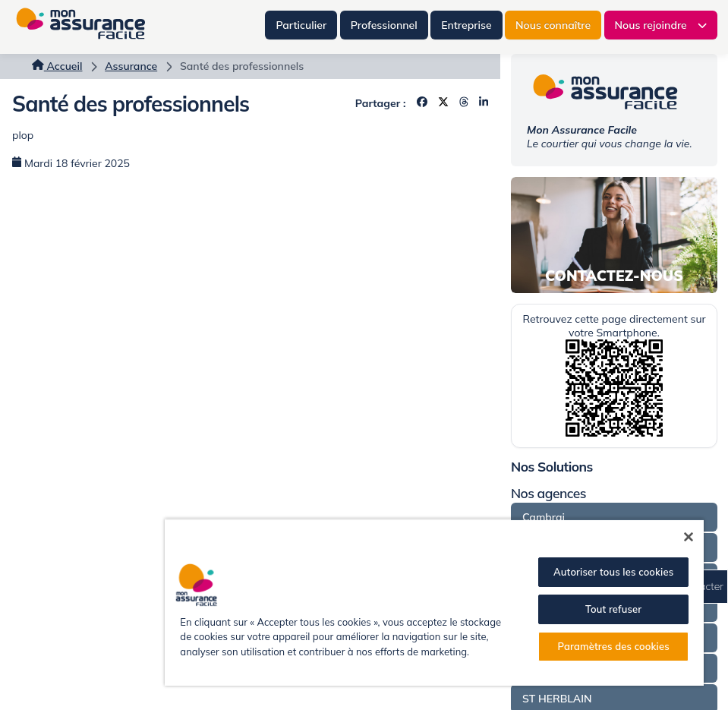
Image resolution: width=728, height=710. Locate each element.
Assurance (131, 66)
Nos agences (548, 493)
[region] (434, 602)
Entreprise (466, 25)
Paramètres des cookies (614, 646)
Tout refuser (613, 609)
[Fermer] (689, 537)
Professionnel (384, 25)
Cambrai (544, 517)
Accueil (57, 66)
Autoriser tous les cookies (613, 572)
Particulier (301, 25)
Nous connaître (553, 25)
